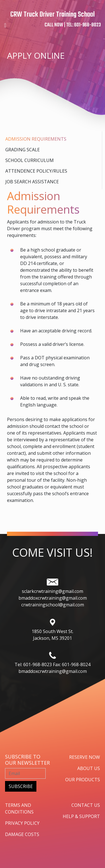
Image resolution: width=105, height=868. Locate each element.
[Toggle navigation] (5, 25)
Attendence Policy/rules (36, 171)
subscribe (21, 786)
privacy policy (22, 823)
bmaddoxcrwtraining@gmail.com (53, 598)
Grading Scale (23, 150)
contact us (86, 805)
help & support (81, 816)
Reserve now (85, 757)
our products (83, 780)
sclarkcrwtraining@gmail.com (53, 591)
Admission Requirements (36, 139)
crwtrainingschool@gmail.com (53, 605)
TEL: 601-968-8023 (83, 25)
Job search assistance (32, 182)
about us (89, 768)
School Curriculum (30, 160)
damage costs (22, 834)
